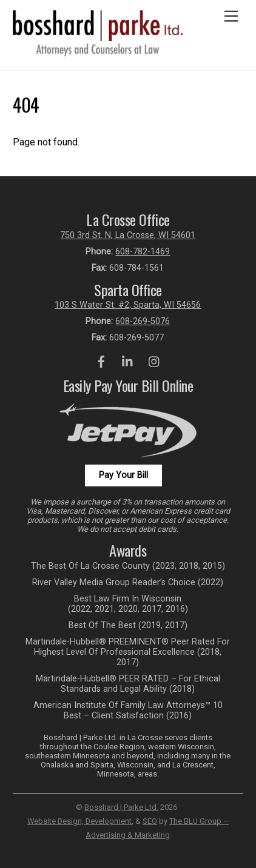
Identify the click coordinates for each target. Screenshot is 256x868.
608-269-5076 (143, 321)
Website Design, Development (79, 821)
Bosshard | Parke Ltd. (121, 807)
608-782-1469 (143, 252)
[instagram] (155, 361)
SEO (150, 821)
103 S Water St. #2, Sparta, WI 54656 (128, 305)
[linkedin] (128, 361)
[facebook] (101, 361)
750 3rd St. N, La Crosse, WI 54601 (128, 235)
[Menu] (231, 17)
